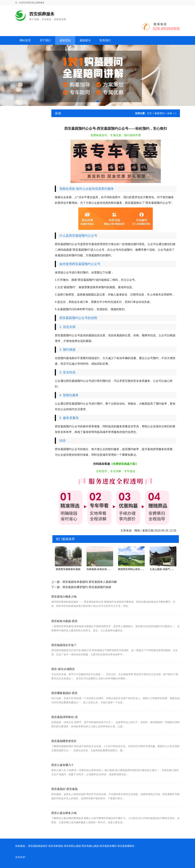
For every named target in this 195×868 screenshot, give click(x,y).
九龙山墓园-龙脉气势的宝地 (165, 569)
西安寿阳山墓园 (72, 846)
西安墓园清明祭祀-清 (64, 732)
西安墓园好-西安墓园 (64, 804)
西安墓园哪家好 (126, 846)
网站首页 (25, 40)
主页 (149, 113)
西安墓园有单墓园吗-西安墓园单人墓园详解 (90, 582)
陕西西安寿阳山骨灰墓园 (132, 569)
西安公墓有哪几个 (63, 780)
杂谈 (170, 113)
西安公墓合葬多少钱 (64, 828)
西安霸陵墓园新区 (38, 846)
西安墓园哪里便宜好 (64, 756)
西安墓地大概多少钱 (64, 609)
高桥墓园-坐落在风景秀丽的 (102, 569)
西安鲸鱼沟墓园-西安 (64, 636)
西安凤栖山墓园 (90, 846)
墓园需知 (159, 113)
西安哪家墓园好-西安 (64, 708)
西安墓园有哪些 (108, 846)
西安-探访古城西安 (63, 684)
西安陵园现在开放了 (64, 660)
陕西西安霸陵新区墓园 (68, 569)
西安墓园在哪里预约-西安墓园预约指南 (87, 587)
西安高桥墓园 (56, 846)
